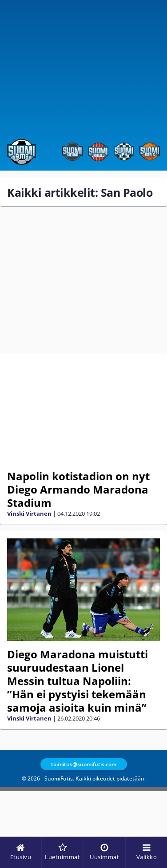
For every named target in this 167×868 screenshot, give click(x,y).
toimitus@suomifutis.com (84, 764)
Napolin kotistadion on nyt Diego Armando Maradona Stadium (78, 489)
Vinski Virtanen (29, 514)
